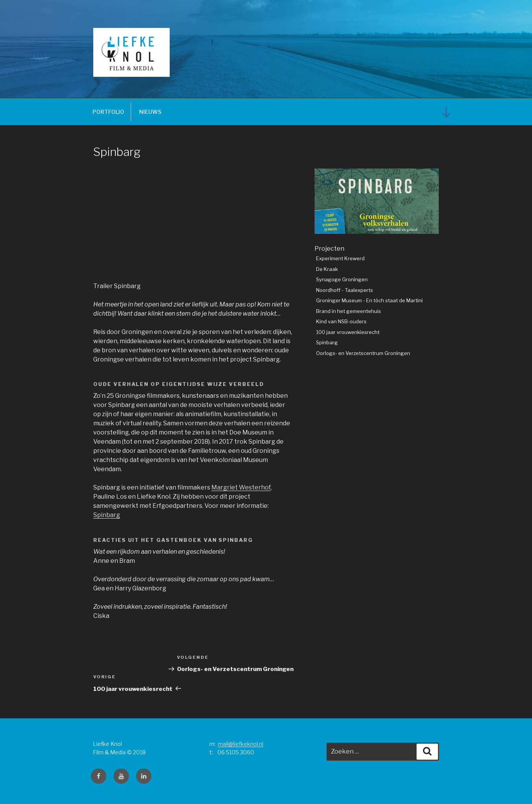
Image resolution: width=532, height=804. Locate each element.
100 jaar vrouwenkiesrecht (348, 332)
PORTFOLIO (108, 112)
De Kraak (327, 269)
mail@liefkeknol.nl (241, 744)
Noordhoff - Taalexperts (345, 290)
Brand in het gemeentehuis (349, 311)
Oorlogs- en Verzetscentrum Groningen (363, 353)
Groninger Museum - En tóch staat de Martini (369, 300)
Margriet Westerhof (241, 487)
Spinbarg (107, 515)
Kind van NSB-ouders (341, 321)
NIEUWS (150, 112)
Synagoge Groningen (342, 279)
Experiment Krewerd (340, 258)
